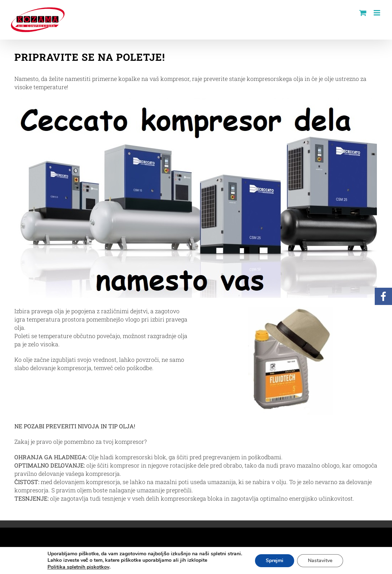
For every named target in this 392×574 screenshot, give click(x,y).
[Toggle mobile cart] (363, 13)
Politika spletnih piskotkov (78, 567)
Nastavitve (320, 561)
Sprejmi (275, 561)
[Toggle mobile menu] (377, 13)
